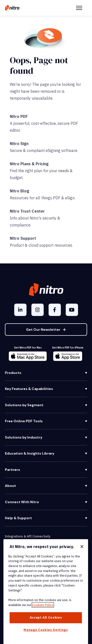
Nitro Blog (20, 191)
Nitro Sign (19, 144)
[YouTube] (72, 310)
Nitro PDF (19, 116)
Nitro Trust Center (27, 211)
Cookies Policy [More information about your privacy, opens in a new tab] (43, 605)
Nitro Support (23, 238)
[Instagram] (38, 310)
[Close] (82, 547)
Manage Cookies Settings (46, 630)
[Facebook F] (55, 310)
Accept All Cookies (46, 617)
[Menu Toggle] (79, 8)
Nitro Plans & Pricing (29, 164)
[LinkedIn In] (20, 310)
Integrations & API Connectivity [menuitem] (28, 536)
